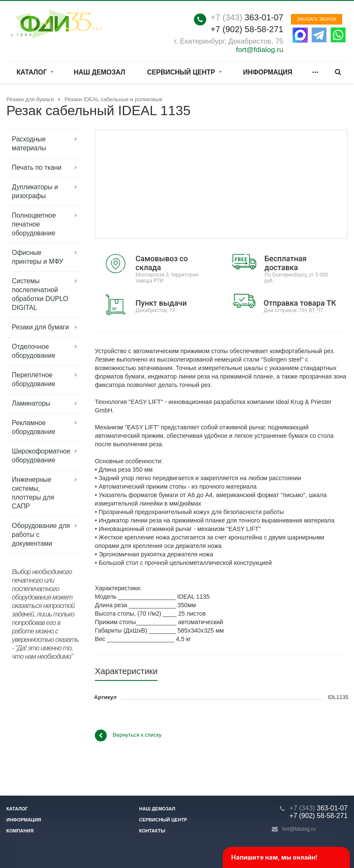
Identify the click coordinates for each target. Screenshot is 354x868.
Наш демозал (99, 72)
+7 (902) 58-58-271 (247, 29)
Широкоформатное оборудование (41, 456)
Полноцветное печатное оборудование (34, 224)
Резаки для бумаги (40, 327)
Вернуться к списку (128, 735)
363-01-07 (247, 17)
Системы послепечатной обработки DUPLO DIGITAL (40, 294)
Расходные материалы (29, 144)
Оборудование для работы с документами (41, 535)
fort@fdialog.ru (260, 50)
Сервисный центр (184, 72)
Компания (20, 831)
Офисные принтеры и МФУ (37, 257)
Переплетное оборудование (34, 379)
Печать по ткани (37, 167)
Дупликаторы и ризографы (35, 191)
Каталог (35, 72)
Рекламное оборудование (34, 427)
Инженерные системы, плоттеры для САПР (33, 493)
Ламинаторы (31, 403)
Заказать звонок (317, 19)
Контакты (152, 831)
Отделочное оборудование (34, 351)
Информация (268, 72)
